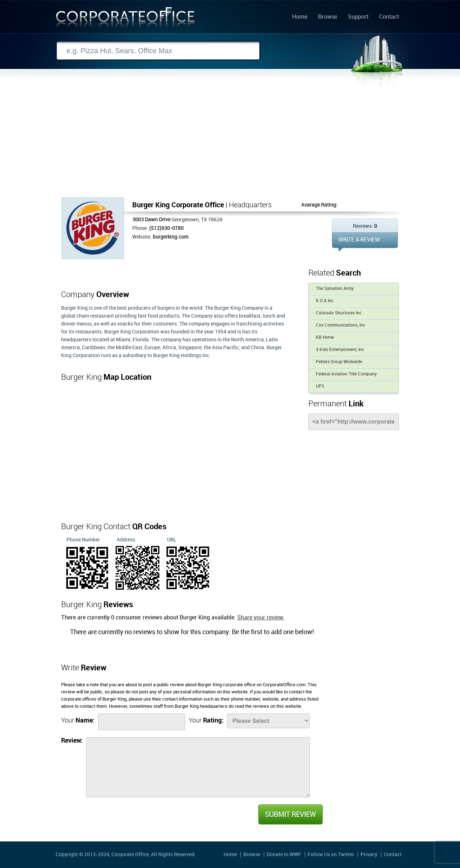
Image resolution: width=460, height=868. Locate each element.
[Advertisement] (230, 143)
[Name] (142, 722)
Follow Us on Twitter (331, 855)
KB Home (325, 338)
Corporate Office (125, 19)
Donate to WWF (284, 855)
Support (358, 17)
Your (78, 721)
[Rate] (268, 721)
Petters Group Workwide (339, 362)
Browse (328, 17)
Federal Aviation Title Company (346, 374)
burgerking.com (171, 237)
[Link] (354, 422)
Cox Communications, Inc (341, 325)
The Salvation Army (335, 289)
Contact (389, 17)
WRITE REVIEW (365, 242)
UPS (320, 386)
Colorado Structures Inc (339, 313)
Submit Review (290, 814)
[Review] (198, 767)
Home (300, 17)
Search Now (300, 51)
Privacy (369, 855)
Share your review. (261, 618)
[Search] (158, 51)
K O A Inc (325, 301)
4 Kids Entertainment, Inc (340, 350)
